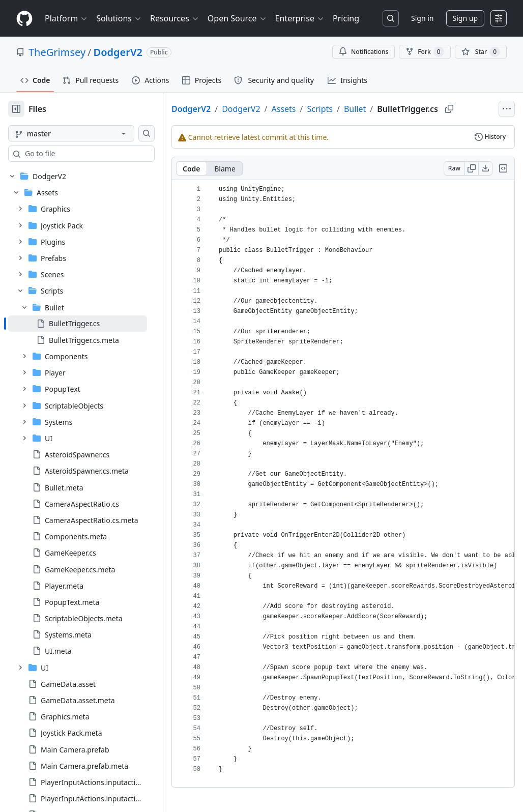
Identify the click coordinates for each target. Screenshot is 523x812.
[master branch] (71, 133)
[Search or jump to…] (391, 18)
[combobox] (85, 154)
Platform (66, 18)
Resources (175, 18)
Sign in (422, 18)
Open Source (237, 18)
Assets (284, 109)
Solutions (119, 18)
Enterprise (300, 18)
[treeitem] (78, 324)
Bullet (355, 109)
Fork (425, 52)
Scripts (320, 109)
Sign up (465, 18)
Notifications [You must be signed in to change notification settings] (364, 52)
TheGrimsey (57, 52)
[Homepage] (24, 19)
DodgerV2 (118, 52)
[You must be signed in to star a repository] (481, 52)
